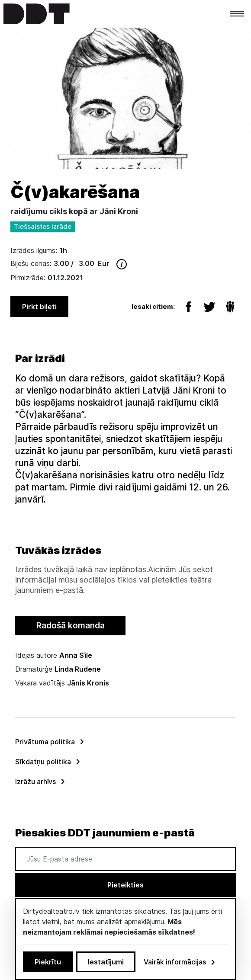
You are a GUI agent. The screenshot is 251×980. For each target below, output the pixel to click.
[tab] (70, 626)
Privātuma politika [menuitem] (45, 742)
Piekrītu (48, 962)
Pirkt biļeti (39, 307)
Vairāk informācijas (180, 962)
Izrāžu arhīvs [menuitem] (35, 781)
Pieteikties (125, 885)
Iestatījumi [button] (106, 962)
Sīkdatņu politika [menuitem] (43, 762)
